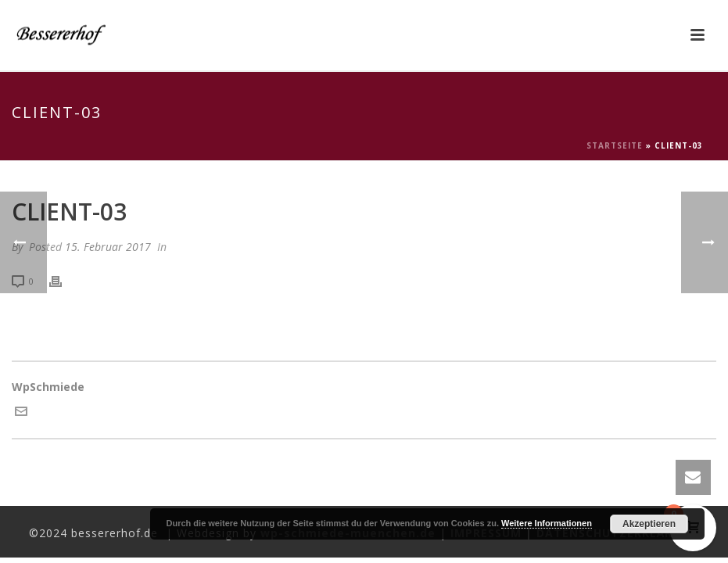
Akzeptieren (649, 524)
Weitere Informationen (547, 523)
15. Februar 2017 (108, 247)
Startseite (615, 145)
